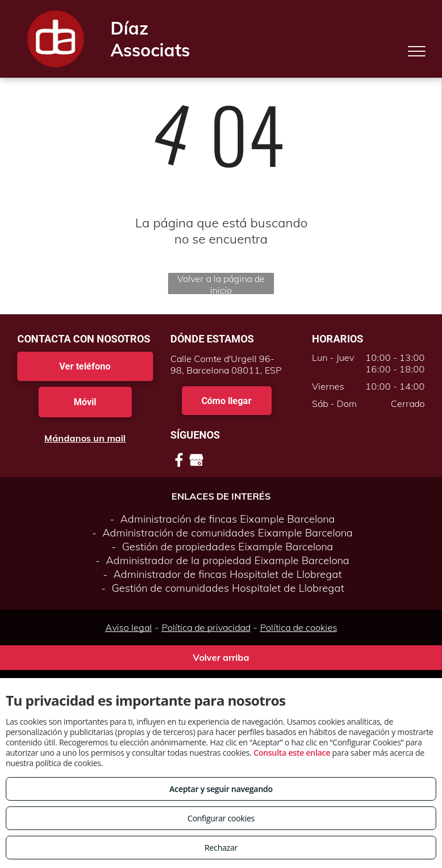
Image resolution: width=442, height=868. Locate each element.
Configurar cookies (221, 818)
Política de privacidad (206, 627)
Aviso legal (129, 627)
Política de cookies (299, 627)
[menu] (417, 51)
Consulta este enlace (292, 753)
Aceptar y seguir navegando (221, 789)
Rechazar (221, 848)
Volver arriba (221, 657)
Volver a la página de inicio (221, 283)
